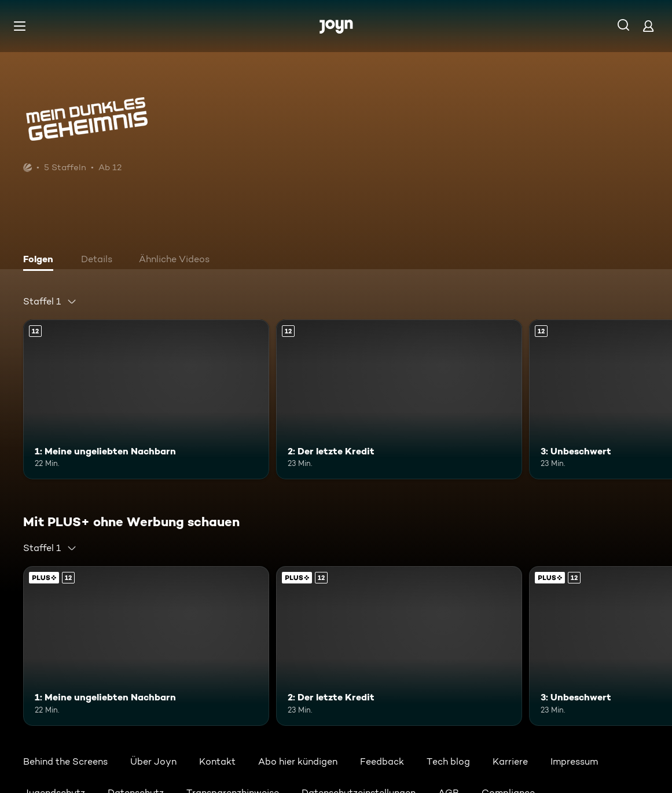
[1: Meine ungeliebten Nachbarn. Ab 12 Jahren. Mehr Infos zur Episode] (146, 399)
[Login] (648, 26)
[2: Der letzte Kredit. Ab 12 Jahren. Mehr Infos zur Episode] (399, 399)
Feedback (382, 761)
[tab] (41, 260)
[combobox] (50, 302)
